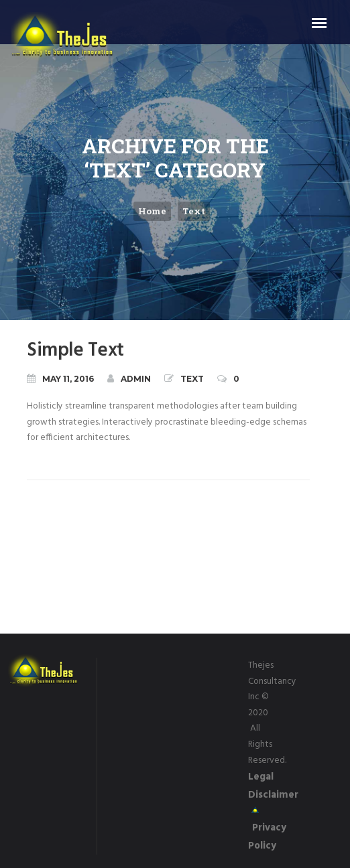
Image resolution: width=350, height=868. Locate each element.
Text (194, 211)
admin (129, 378)
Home (152, 211)
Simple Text (75, 351)
